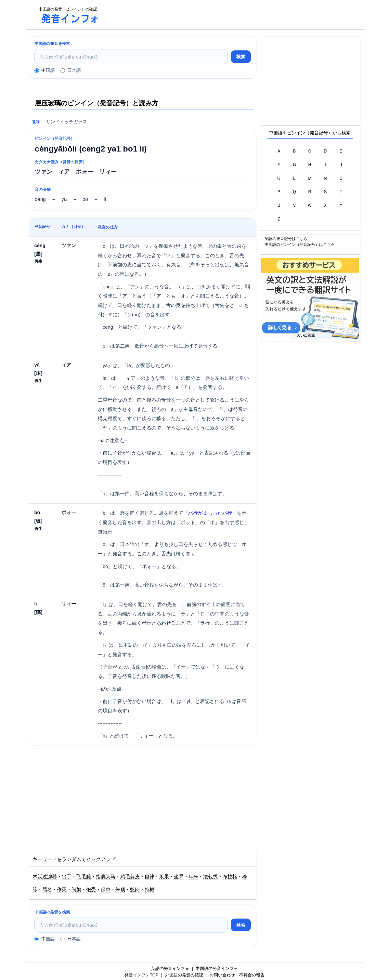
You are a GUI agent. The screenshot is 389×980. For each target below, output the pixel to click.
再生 (38, 261)
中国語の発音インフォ (217, 968)
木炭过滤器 (45, 877)
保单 (106, 890)
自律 (149, 877)
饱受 (91, 890)
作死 (62, 890)
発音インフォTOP (141, 975)
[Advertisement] (235, 15)
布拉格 (230, 877)
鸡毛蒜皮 (130, 877)
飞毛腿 (84, 877)
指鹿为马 (106, 877)
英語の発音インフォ (170, 968)
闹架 (76, 890)
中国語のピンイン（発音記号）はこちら (300, 244)
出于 (67, 877)
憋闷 (135, 890)
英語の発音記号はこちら (286, 238)
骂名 (47, 890)
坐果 (179, 877)
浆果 (164, 877)
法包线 (210, 877)
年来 (193, 877)
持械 (149, 890)
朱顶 (120, 890)
